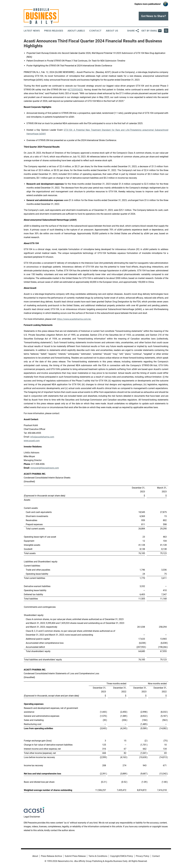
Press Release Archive (51, 856)
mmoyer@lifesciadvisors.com (45, 468)
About (35, 856)
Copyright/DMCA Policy (122, 856)
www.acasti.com (32, 441)
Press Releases (54, 31)
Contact (95, 31)
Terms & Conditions (98, 856)
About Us (112, 31)
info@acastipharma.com (42, 437)
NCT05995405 (75, 90)
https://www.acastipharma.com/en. (74, 319)
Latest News (32, 31)
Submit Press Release (75, 856)
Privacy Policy (143, 856)
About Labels (76, 31)
